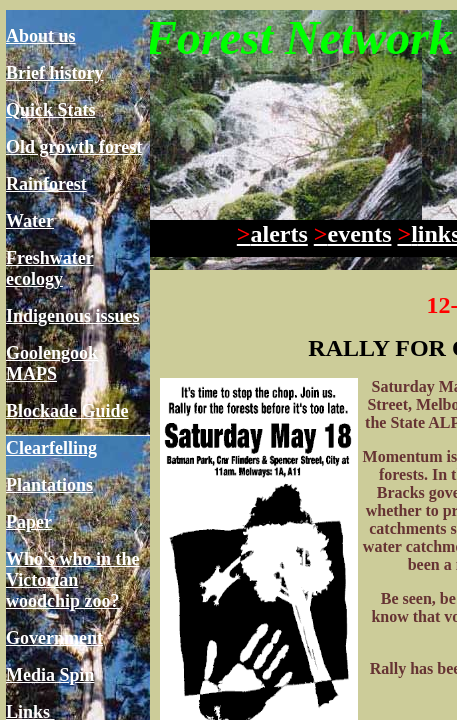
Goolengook (52, 353)
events (353, 234)
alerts (272, 234)
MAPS (31, 374)
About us (41, 36)
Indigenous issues (73, 316)
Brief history (54, 73)
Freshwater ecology (50, 268)
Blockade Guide (67, 411)
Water (30, 221)
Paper (29, 522)
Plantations (49, 485)
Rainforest (46, 184)
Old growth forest (74, 147)
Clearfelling (51, 448)
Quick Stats (51, 110)
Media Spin (50, 675)
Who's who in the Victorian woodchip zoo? (73, 580)
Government (54, 638)
